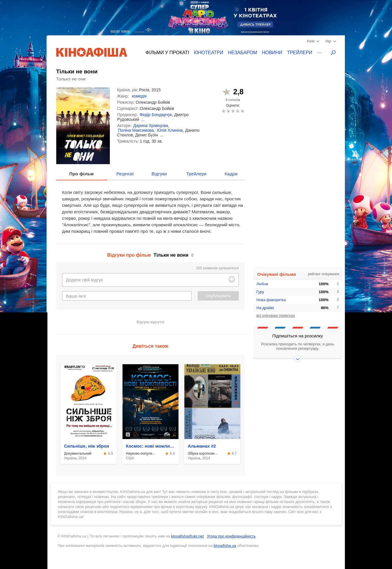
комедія (139, 96)
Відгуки (159, 174)
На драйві (265, 308)
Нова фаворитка (271, 300)
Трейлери (300, 53)
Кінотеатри (209, 53)
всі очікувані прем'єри (276, 315)
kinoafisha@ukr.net (187, 536)
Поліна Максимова (136, 130)
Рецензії (125, 174)
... (143, 119)
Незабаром (243, 53)
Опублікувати (218, 296)
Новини (272, 53)
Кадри (231, 174)
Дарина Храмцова (151, 126)
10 (242, 111)
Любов (262, 284)
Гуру (260, 292)
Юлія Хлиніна (170, 130)
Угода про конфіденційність (231, 536)
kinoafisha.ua (225, 546)
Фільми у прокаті (167, 53)
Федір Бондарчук (156, 115)
